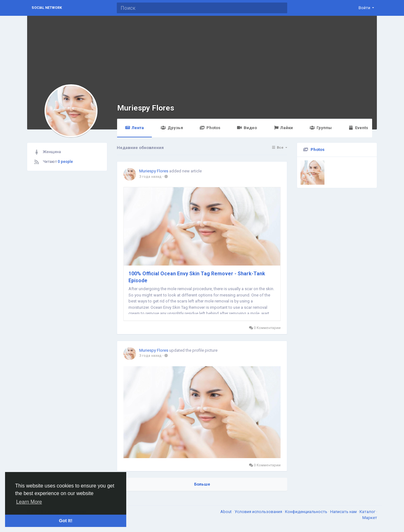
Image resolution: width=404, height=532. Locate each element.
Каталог (368, 512)
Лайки (283, 128)
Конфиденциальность (307, 512)
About (226, 512)
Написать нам (344, 512)
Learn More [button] (29, 502)
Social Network (47, 8)
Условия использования (259, 512)
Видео (247, 128)
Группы (321, 128)
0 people (65, 162)
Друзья (172, 128)
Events (358, 128)
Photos (210, 128)
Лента (134, 128)
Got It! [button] (66, 521)
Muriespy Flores (146, 108)
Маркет (370, 518)
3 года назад (150, 177)
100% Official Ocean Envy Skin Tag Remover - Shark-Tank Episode (197, 277)
